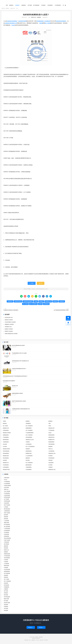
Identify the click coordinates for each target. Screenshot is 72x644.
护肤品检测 (6, 535)
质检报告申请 (51, 438)
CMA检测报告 (6, 454)
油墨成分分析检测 (9, 320)
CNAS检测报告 (29, 438)
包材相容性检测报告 (12, 22)
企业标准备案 (7, 496)
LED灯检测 (6, 488)
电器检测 (28, 449)
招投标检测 (6, 537)
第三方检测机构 (46, 22)
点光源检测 (6, 564)
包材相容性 (59, 22)
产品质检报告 (51, 431)
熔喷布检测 (6, 566)
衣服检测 (6, 589)
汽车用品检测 (7, 556)
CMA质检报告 (52, 445)
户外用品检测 (58, 5)
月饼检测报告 (29, 468)
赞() (32, 284)
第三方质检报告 (29, 435)
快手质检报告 (7, 525)
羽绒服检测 (6, 587)
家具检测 (6, 515)
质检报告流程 (6, 456)
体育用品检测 (7, 498)
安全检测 (5, 445)
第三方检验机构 (29, 463)
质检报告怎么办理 (30, 440)
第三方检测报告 (29, 431)
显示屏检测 (6, 544)
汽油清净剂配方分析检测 (10, 322)
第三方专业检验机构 (30, 447)
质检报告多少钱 (52, 454)
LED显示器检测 (7, 486)
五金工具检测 (7, 492)
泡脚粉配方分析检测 (9, 325)
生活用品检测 (7, 570)
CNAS (50, 426)
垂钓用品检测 (7, 509)
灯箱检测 (6, 562)
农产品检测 (6, 500)
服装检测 (24, 5)
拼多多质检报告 (7, 539)
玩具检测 (5, 461)
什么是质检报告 (29, 456)
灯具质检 (50, 465)
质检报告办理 (51, 429)
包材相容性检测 (22, 22)
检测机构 (55, 302)
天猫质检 (28, 442)
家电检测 (50, 447)
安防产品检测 (7, 513)
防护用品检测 (7, 597)
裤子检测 (6, 591)
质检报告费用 (51, 435)
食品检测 (6, 605)
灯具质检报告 (6, 465)
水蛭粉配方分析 (8, 327)
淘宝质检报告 (6, 458)
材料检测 (6, 548)
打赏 (41, 284)
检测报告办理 (14, 24)
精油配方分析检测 (9, 329)
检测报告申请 (51, 440)
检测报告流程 (29, 454)
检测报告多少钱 (52, 470)
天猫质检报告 (6, 442)
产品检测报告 (6, 438)
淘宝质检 (28, 461)
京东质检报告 (29, 445)
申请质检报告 (51, 458)
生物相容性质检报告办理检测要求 (11, 310)
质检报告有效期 (6, 449)
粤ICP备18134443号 (36, 639)
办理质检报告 (6, 431)
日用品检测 (50, 5)
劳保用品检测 (7, 502)
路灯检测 (6, 595)
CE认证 (6, 480)
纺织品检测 (6, 585)
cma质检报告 (7, 482)
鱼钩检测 (6, 611)
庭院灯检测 (6, 523)
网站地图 (41, 638)
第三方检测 (48, 24)
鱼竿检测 (6, 609)
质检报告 (36, 2)
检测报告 (17, 5)
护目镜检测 (6, 533)
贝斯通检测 (39, 22)
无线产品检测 (7, 541)
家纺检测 (6, 519)
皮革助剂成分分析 (9, 318)
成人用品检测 (7, 527)
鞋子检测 (30, 5)
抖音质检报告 (7, 531)
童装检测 (6, 578)
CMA (50, 424)
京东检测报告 (29, 470)
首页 (7, 5)
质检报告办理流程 (7, 433)
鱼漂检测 (6, 607)
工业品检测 (6, 521)
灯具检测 (43, 5)
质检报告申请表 (6, 470)
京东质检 (5, 447)
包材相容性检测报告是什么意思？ (36, 15)
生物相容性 (7, 24)
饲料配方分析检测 (9, 332)
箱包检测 (6, 584)
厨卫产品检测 (7, 505)
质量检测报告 (29, 429)
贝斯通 (41, 24)
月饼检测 (50, 468)
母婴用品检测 (7, 554)
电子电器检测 (36, 5)
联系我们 (31, 628)
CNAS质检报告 (6, 452)
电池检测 (6, 576)
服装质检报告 (29, 465)
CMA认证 (51, 449)
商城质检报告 (29, 452)
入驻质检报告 (51, 452)
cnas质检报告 (7, 484)
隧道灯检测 (6, 599)
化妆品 (13, 26)
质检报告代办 (6, 463)
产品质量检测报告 (30, 433)
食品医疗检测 (7, 603)
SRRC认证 (6, 490)
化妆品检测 (51, 463)
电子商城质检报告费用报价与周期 (61, 310)
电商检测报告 (51, 442)
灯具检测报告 (6, 468)
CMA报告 (51, 461)
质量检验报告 (6, 435)
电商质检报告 (6, 440)
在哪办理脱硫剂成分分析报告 (11, 334)
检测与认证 (13, 9)
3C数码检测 (7, 478)
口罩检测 (6, 507)
